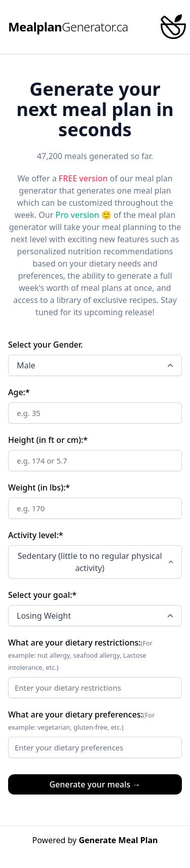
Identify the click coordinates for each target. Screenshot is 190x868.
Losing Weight (96, 616)
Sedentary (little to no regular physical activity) (97, 562)
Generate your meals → (95, 784)
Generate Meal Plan (118, 840)
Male (96, 365)
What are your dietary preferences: (75, 714)
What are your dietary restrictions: (74, 643)
